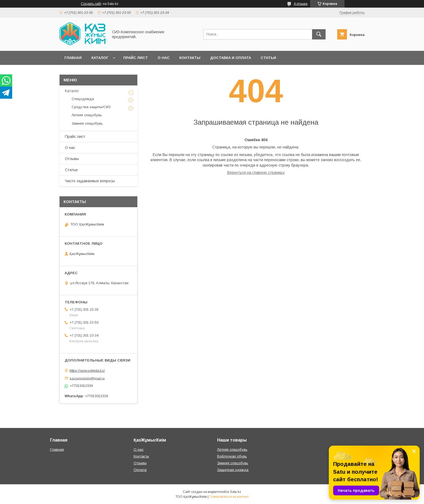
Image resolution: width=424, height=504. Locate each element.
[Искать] (319, 34)
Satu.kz (236, 492)
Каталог (100, 58)
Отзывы (72, 159)
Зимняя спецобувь (87, 123)
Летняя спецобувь (87, 115)
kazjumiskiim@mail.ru (87, 378)
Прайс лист (136, 58)
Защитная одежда (233, 470)
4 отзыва (301, 4)
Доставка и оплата (231, 58)
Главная (73, 58)
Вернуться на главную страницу (256, 173)
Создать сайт (91, 4)
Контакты (190, 58)
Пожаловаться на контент (229, 497)
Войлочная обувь (232, 456)
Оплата (140, 470)
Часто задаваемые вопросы (90, 181)
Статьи (268, 58)
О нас (164, 58)
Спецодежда (83, 99)
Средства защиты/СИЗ (91, 107)
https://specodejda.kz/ (87, 371)
